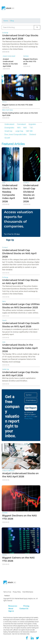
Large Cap (19, 131)
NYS (19, 128)
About (11, 609)
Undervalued (9, 124)
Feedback (7, 596)
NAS (25, 128)
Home (6, 21)
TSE (31, 128)
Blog (12, 21)
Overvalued (21, 124)
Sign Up (10, 240)
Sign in (11, 611)
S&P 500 (29, 131)
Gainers (5, 102)
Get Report (31, 408)
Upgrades (32, 124)
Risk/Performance (28, 592)
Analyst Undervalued (9, 56)
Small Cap (8, 131)
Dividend (33, 134)
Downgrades (9, 128)
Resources (13, 606)
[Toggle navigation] (38, 8)
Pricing (26, 606)
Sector (4, 301)
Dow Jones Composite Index (16, 134)
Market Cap (6, 369)
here (28, 634)
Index (4, 183)
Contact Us (24, 609)
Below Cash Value (7, 110)
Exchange (5, 33)
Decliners (26, 56)
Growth (7, 138)
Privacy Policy (28, 419)
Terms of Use (31, 417)
